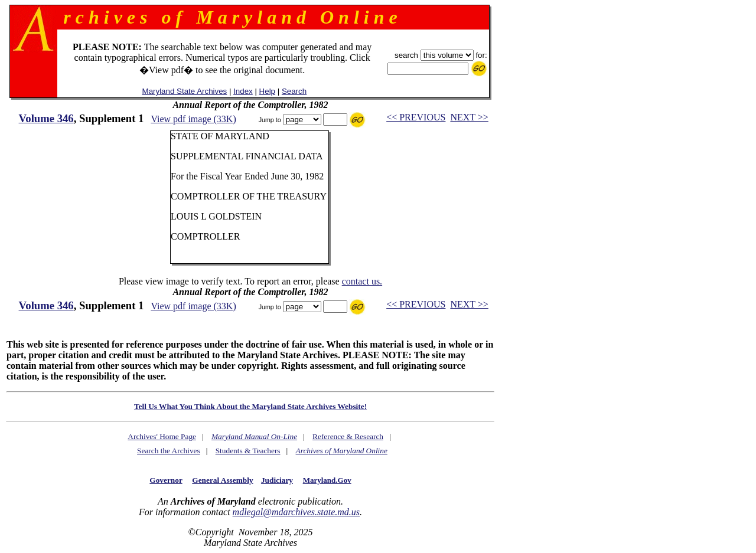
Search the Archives (169, 451)
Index (243, 91)
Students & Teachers (248, 451)
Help (267, 91)
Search (294, 91)
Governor (166, 480)
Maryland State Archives (185, 91)
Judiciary (277, 480)
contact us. (362, 281)
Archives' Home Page (162, 436)
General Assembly (222, 480)
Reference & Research (348, 436)
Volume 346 (46, 118)
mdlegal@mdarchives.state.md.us (296, 512)
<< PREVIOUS (416, 117)
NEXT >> (469, 117)
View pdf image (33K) (193, 119)
